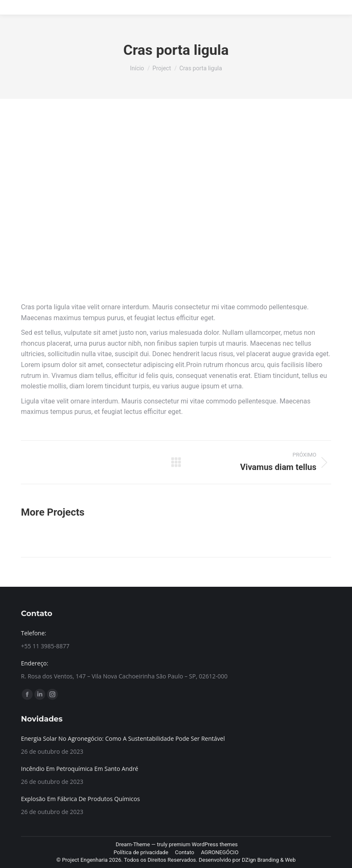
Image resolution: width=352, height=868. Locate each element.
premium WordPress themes (203, 844)
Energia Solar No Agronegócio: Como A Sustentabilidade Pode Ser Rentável (123, 738)
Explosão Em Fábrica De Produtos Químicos (80, 799)
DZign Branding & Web (269, 860)
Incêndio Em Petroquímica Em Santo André (80, 769)
